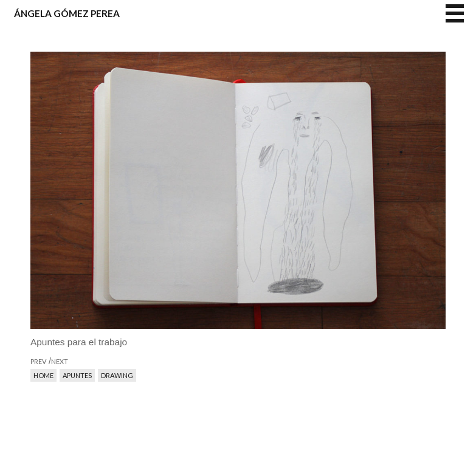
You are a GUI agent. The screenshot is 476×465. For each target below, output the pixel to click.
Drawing (117, 375)
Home (43, 375)
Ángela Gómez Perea (67, 13)
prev (134, 246)
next (342, 246)
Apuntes (77, 375)
